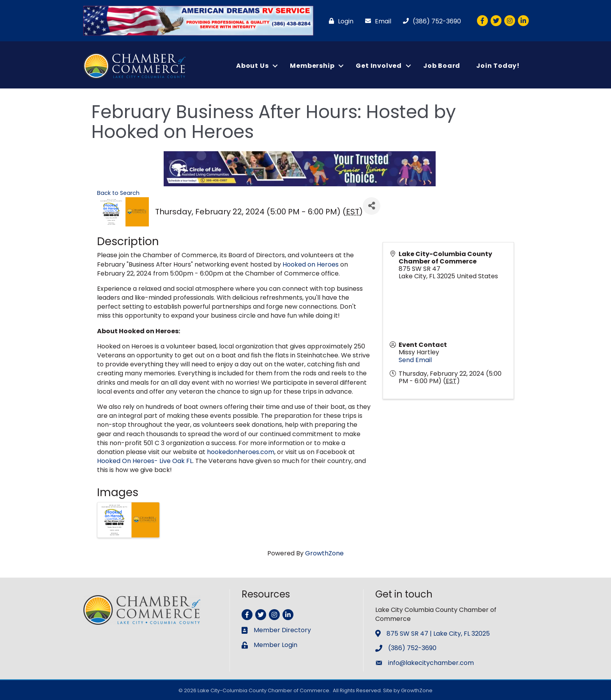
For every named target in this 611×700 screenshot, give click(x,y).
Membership (312, 66)
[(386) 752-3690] (430, 21)
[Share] (372, 206)
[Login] (339, 21)
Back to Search (118, 193)
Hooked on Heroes (311, 264)
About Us (252, 66)
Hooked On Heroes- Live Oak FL (145, 461)
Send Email (415, 360)
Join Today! (498, 66)
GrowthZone (324, 553)
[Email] (376, 21)
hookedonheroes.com (241, 452)
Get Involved (379, 66)
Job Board (442, 66)
